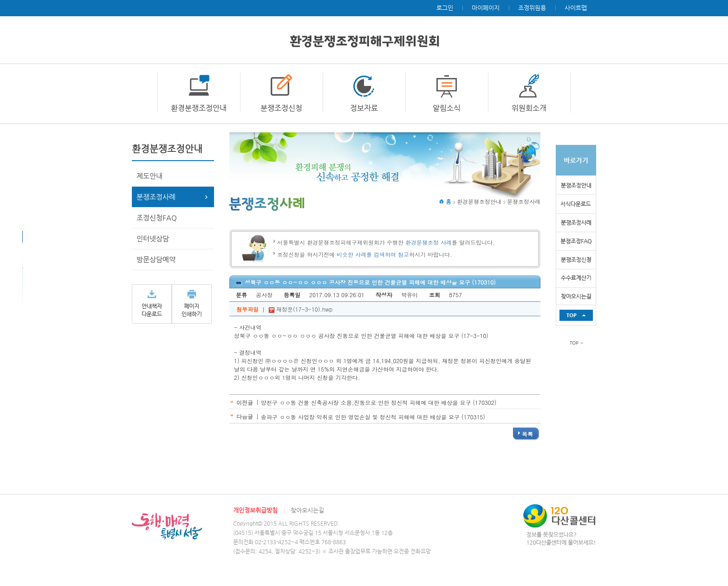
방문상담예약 (156, 259)
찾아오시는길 (307, 510)
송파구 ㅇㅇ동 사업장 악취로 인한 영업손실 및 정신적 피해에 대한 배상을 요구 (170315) (373, 417)
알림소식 (447, 108)
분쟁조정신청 (281, 108)
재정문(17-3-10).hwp (301, 309)
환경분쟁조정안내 (199, 108)
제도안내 (149, 176)
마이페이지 (486, 8)
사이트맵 (576, 8)
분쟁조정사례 (156, 197)
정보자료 (364, 108)
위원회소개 (529, 108)
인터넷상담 (153, 238)
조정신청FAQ (157, 218)
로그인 (445, 8)
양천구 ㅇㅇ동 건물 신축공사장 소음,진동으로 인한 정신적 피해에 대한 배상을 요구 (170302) (379, 402)
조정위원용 (532, 8)
